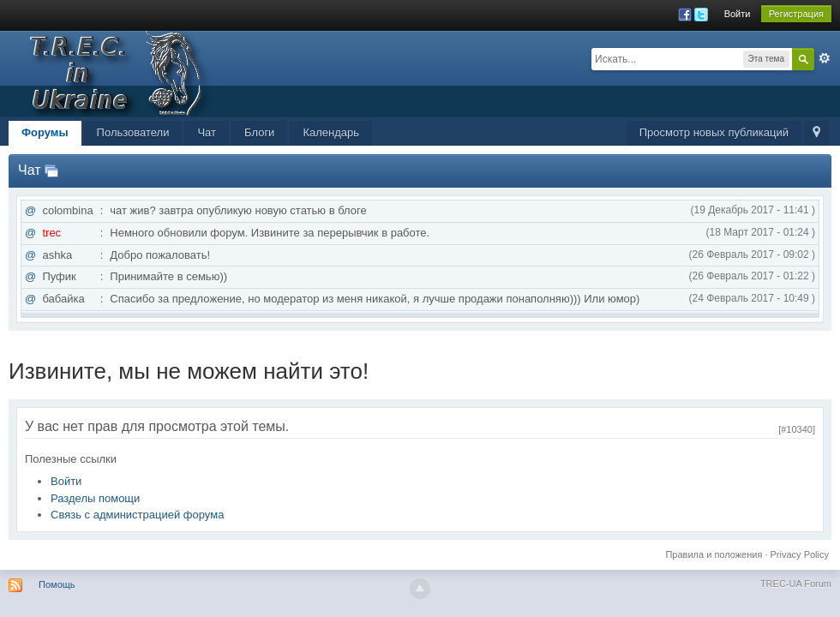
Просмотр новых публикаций (714, 132)
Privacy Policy (800, 554)
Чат (207, 132)
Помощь (57, 584)
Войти (738, 14)
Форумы (45, 132)
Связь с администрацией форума (137, 515)
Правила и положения (714, 554)
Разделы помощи (95, 498)
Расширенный (825, 58)
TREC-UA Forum (796, 584)
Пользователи (133, 132)
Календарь (331, 132)
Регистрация (796, 14)
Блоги (259, 132)
